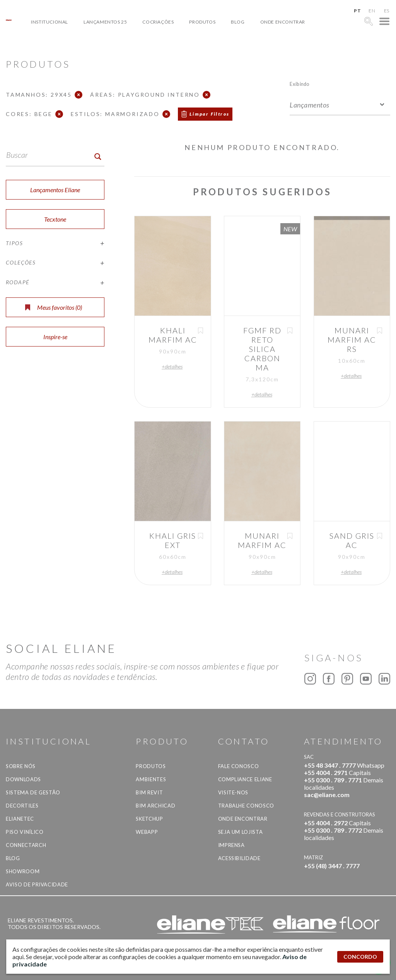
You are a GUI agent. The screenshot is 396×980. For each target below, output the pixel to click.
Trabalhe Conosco (246, 806)
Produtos (202, 22)
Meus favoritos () (54, 307)
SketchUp (149, 819)
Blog (238, 22)
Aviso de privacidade (37, 884)
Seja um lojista (241, 832)
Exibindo (300, 84)
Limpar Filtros (210, 114)
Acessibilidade (239, 858)
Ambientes (151, 779)
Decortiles (22, 806)
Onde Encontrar (283, 22)
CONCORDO (360, 957)
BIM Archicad (155, 806)
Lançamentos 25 (105, 22)
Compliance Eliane (245, 779)
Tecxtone (55, 219)
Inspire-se (55, 337)
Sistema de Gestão (33, 792)
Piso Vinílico (25, 832)
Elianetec (20, 819)
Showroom (23, 871)
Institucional (49, 22)
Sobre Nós (21, 766)
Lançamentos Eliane (55, 190)
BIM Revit (149, 792)
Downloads (23, 779)
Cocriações (158, 22)
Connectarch (26, 845)
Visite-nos (233, 792)
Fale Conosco (239, 766)
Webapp (147, 832)
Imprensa (231, 845)
